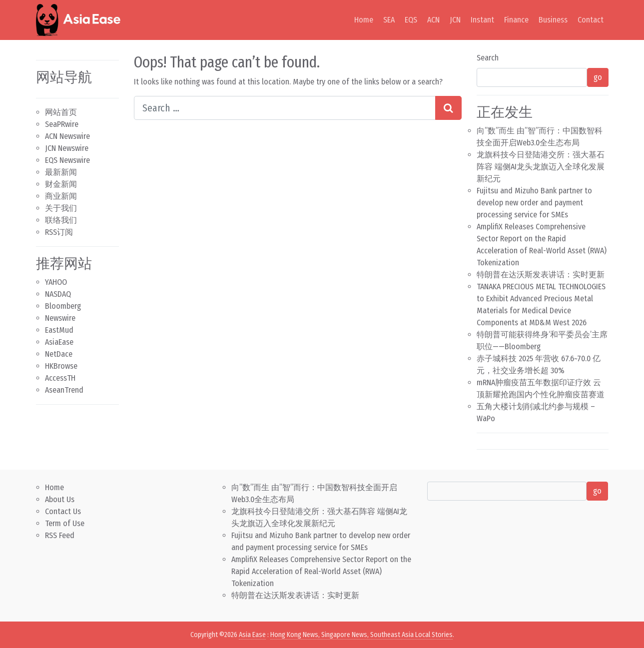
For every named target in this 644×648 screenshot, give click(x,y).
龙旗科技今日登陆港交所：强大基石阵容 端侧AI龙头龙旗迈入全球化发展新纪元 (541, 167)
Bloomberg (63, 306)
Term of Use (65, 523)
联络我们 (61, 220)
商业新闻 (61, 196)
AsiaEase (59, 342)
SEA (389, 20)
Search (488, 58)
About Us (60, 499)
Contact (591, 20)
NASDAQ (58, 294)
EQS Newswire (67, 160)
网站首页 (61, 112)
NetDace (59, 354)
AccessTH (60, 378)
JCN (455, 20)
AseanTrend (64, 390)
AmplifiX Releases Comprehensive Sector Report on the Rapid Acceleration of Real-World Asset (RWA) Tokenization (321, 571)
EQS (411, 20)
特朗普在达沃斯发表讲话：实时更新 (541, 275)
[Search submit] (448, 108)
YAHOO (56, 282)
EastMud (59, 330)
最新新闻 (61, 172)
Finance (516, 20)
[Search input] (285, 108)
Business (553, 20)
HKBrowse (61, 366)
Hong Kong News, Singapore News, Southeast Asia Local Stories (361, 635)
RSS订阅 (59, 232)
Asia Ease (252, 635)
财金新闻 (61, 184)
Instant (482, 20)
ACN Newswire (67, 136)
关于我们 (61, 208)
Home (364, 20)
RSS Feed (60, 535)
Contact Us (63, 511)
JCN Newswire (67, 148)
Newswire (60, 318)
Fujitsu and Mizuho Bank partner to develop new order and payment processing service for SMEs (534, 203)
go (598, 77)
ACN (433, 20)
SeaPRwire (62, 124)
